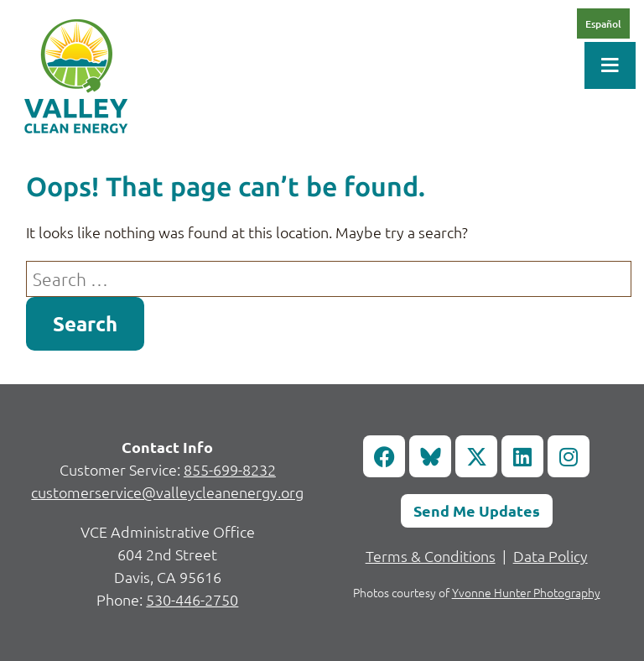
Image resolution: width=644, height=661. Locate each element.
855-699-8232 (230, 469)
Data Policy (551, 556)
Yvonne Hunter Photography (526, 592)
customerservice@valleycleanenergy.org (167, 492)
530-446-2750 (192, 599)
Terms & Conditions (431, 556)
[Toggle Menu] (610, 65)
